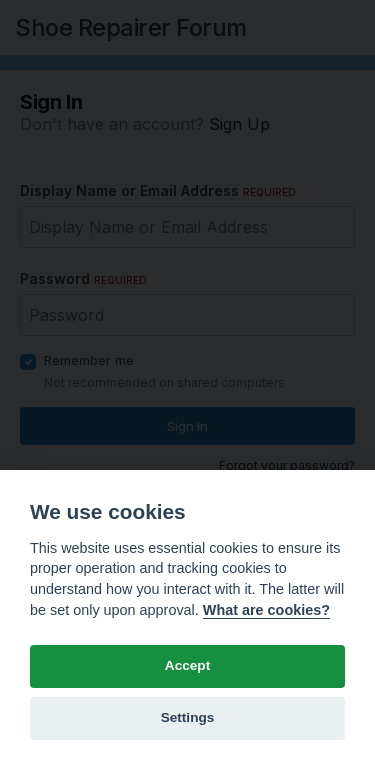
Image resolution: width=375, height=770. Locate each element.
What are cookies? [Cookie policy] (266, 610)
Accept (187, 665)
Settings (188, 717)
